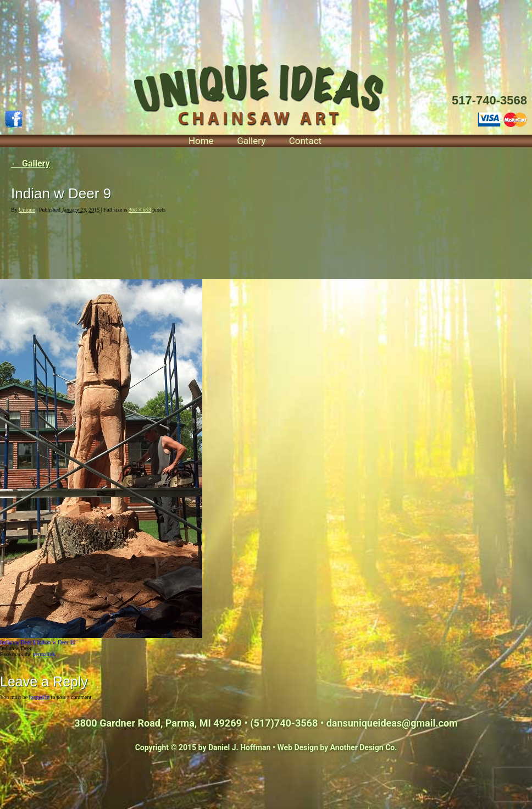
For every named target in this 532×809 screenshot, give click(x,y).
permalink (44, 654)
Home (201, 141)
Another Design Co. (364, 747)
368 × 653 (140, 210)
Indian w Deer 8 (18, 642)
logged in (40, 697)
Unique (27, 210)
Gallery (251, 141)
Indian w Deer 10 (56, 642)
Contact (305, 141)
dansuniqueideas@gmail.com (392, 723)
